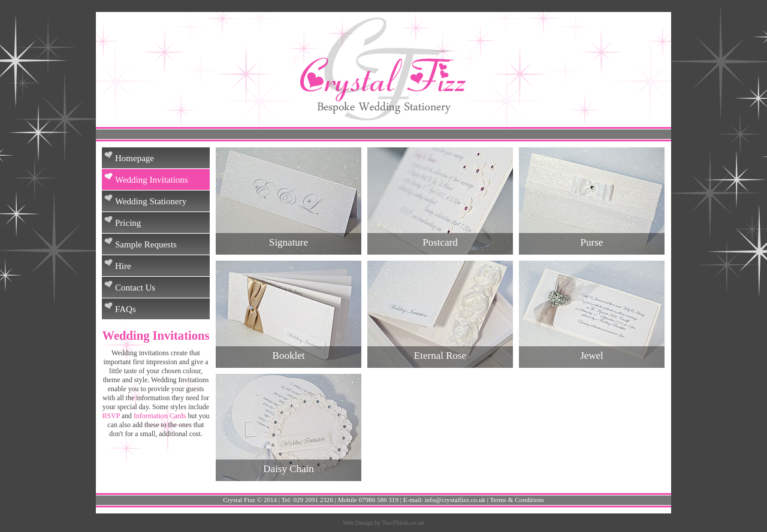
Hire (123, 266)
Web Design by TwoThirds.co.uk (383, 523)
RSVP (111, 416)
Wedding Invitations (152, 180)
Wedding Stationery (151, 201)
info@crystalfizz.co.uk (455, 500)
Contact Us (135, 288)
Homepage (135, 158)
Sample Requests (146, 244)
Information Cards (160, 416)
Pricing (128, 223)
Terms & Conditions (517, 500)
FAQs (126, 309)
